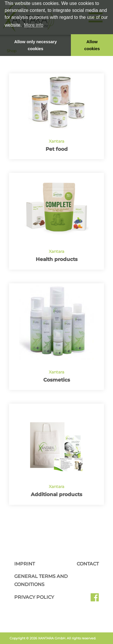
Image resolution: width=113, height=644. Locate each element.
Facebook (95, 599)
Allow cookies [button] (92, 45)
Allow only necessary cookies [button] (35, 45)
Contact (88, 564)
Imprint (25, 564)
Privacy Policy (34, 597)
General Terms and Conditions (41, 580)
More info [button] (34, 25)
